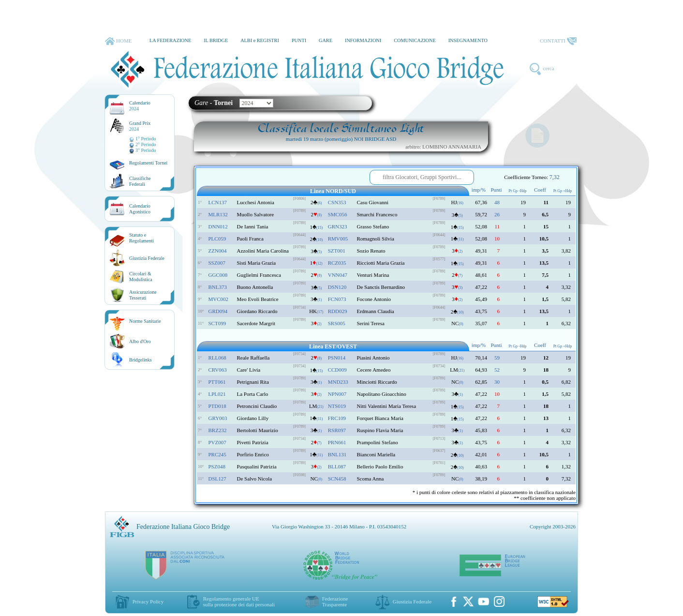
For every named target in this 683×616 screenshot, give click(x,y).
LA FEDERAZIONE (170, 40)
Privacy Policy (148, 601)
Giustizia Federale (147, 258)
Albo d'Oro (140, 341)
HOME (118, 41)
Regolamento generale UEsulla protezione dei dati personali (239, 601)
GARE (326, 40)
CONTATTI (558, 41)
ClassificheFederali (140, 181)
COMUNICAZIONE (415, 40)
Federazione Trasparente (335, 601)
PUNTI (299, 40)
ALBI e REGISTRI (260, 40)
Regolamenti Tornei (148, 163)
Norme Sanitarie (145, 321)
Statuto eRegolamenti (141, 238)
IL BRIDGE (216, 40)
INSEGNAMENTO (468, 40)
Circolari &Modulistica (141, 277)
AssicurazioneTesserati (143, 295)
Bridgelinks (141, 360)
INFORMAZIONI (363, 40)
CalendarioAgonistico (140, 209)
